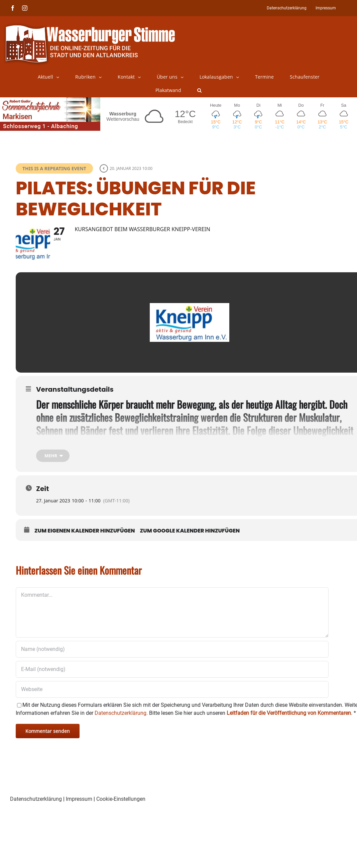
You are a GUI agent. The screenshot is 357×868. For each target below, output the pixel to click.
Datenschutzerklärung (36, 809)
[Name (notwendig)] (172, 659)
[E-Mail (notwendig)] (172, 679)
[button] (199, 90)
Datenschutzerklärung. (121, 723)
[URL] (172, 699)
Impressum (79, 809)
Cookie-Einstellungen (121, 809)
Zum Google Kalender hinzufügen (190, 541)
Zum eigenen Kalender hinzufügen (85, 541)
